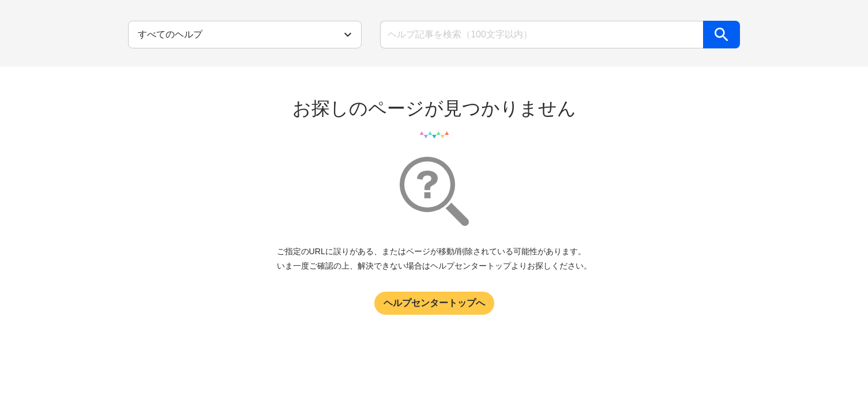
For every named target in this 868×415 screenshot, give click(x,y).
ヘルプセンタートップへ (434, 303)
